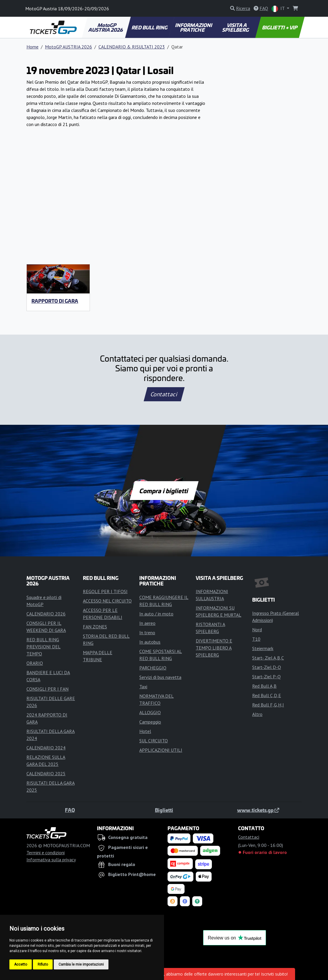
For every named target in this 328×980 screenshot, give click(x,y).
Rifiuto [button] (43, 964)
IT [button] (279, 9)
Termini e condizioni (46, 853)
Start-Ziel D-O (267, 667)
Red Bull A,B (264, 686)
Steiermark (263, 648)
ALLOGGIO (150, 712)
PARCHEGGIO (153, 668)
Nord (257, 630)
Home (32, 47)
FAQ (70, 810)
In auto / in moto (156, 614)
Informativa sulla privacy (51, 860)
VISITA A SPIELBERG (236, 27)
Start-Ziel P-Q (266, 677)
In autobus (150, 642)
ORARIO (35, 663)
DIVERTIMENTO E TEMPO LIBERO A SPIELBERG (214, 648)
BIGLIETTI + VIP (280, 27)
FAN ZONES (95, 627)
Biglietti (164, 810)
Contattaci (164, 394)
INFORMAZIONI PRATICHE (194, 27)
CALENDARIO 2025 (46, 773)
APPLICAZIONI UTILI (161, 750)
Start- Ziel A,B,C (268, 658)
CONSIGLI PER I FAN (47, 689)
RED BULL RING (150, 27)
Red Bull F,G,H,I (268, 705)
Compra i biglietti (164, 491)
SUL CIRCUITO (154, 741)
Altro (257, 714)
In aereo (147, 623)
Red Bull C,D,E (267, 695)
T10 (256, 639)
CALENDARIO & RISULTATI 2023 (132, 47)
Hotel (145, 731)
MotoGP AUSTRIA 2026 (106, 27)
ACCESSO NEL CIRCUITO (107, 601)
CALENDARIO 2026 (46, 614)
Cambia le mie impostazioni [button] (81, 964)
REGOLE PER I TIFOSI (105, 591)
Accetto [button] (21, 964)
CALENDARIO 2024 (46, 748)
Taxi (143, 687)
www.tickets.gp (258, 810)
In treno (147, 632)
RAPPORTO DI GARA (55, 301)
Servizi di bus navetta (160, 677)
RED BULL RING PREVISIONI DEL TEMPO (43, 647)
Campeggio (150, 722)
